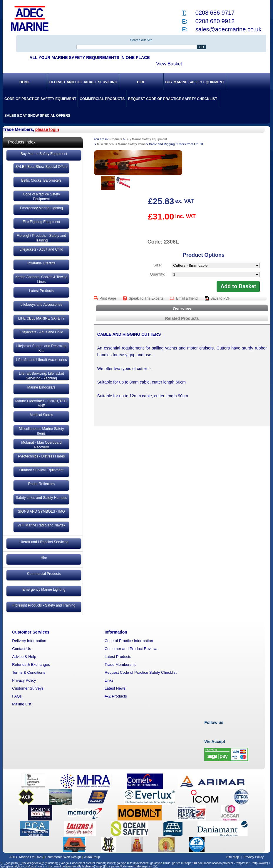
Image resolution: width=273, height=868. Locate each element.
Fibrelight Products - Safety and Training (41, 238)
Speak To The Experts (146, 298)
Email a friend (187, 298)
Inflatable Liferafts (42, 263)
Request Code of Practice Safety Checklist (173, 99)
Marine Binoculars (41, 387)
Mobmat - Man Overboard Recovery (41, 445)
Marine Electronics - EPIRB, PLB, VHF (41, 403)
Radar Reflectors (41, 484)
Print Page (108, 298)
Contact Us (21, 649)
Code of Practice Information (129, 641)
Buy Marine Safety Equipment (195, 82)
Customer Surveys (28, 688)
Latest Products (41, 291)
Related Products (182, 318)
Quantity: (158, 274)
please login (47, 129)
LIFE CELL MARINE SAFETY (41, 318)
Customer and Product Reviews (132, 649)
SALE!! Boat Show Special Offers (37, 116)
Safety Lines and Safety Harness (41, 498)
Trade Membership (121, 664)
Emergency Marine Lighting (41, 208)
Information (116, 632)
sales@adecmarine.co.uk (228, 29)
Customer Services (31, 632)
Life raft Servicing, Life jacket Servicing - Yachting (41, 376)
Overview (182, 309)
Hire (141, 82)
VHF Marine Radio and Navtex (42, 525)
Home (25, 82)
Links (109, 680)
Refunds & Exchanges (31, 664)
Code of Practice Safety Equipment (40, 99)
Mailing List (22, 704)
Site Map (233, 857)
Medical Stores (41, 415)
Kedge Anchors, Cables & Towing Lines (41, 279)
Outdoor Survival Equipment (41, 470)
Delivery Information (29, 641)
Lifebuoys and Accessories (41, 305)
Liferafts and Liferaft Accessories (41, 360)
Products (116, 139)
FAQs (17, 696)
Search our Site (141, 40)
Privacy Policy (24, 680)
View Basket (169, 64)
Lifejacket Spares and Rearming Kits (41, 348)
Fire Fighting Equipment (41, 222)
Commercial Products (102, 99)
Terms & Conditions (29, 672)
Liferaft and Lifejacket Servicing (83, 82)
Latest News (115, 688)
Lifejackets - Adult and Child (41, 249)
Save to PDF (220, 298)
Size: (158, 265)
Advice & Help (24, 657)
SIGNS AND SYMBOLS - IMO (41, 511)
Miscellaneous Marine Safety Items (41, 431)
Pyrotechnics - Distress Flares (41, 456)
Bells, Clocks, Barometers (41, 180)
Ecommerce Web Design (63, 857)
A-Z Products (116, 696)
